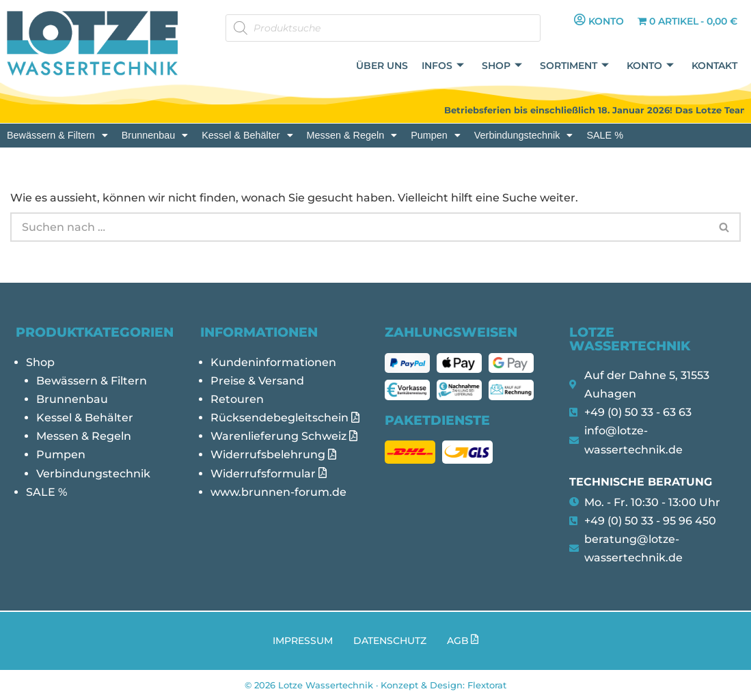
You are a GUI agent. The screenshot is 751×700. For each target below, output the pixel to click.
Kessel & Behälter (247, 135)
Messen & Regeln (352, 135)
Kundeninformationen (273, 362)
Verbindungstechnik (524, 135)
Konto (650, 66)
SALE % (605, 135)
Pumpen (436, 135)
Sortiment (574, 66)
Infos (443, 66)
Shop (502, 66)
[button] (57, 135)
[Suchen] (359, 227)
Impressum (303, 641)
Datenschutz (390, 641)
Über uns (382, 66)
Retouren (237, 399)
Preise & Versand (257, 381)
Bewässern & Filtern (57, 135)
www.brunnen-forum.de (278, 492)
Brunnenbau (155, 135)
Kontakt (714, 66)
